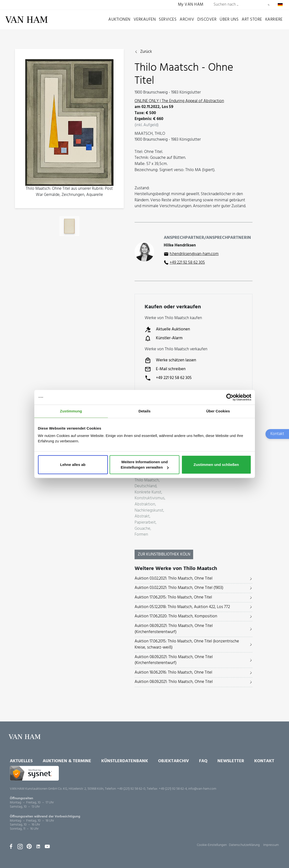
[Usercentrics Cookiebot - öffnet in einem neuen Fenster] (230, 397)
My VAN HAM (191, 5)
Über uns (229, 20)
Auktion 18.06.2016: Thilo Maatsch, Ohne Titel (173, 672)
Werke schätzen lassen (170, 360)
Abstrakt (142, 517)
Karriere (274, 20)
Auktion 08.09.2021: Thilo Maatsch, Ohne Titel (174, 682)
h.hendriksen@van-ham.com (194, 254)
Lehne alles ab (73, 465)
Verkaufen (145, 20)
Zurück (146, 52)
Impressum (271, 845)
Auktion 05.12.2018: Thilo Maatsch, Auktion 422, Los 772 (182, 607)
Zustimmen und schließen (216, 465)
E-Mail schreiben (165, 369)
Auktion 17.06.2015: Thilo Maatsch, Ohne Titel (173, 597)
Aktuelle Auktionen (167, 329)
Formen (141, 535)
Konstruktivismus (150, 498)
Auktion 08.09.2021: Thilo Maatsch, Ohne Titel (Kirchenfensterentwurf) (174, 629)
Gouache (142, 529)
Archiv (187, 20)
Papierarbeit (145, 523)
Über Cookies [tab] (218, 411)
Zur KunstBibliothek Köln (164, 554)
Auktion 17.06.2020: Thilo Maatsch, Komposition (176, 616)
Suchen (269, 5)
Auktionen (119, 20)
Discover (207, 20)
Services (168, 20)
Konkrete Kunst (148, 493)
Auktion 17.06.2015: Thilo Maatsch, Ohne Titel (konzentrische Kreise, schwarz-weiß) (187, 644)
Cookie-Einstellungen (212, 845)
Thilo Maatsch (147, 481)
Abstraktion (145, 505)
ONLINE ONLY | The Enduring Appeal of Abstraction (179, 101)
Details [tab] (144, 411)
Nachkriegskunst (149, 511)
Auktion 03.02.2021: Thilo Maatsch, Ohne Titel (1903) (179, 588)
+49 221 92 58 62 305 (187, 263)
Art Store (252, 20)
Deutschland (145, 486)
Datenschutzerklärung (244, 845)
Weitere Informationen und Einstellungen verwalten (145, 465)
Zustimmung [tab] (71, 411)
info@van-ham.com (202, 789)
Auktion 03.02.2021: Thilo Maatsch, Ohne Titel (174, 578)
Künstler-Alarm (164, 338)
